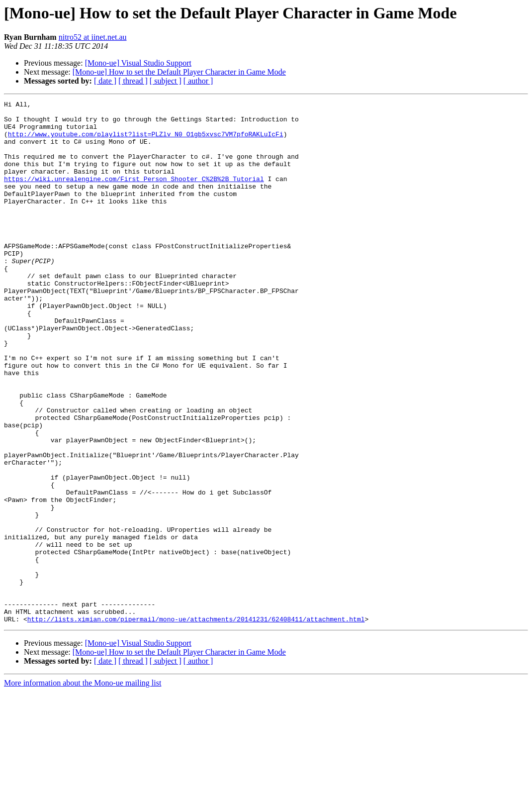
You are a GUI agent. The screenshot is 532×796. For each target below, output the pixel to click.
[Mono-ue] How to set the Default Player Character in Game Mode (179, 72)
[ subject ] (166, 81)
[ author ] (198, 81)
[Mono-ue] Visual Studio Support (138, 63)
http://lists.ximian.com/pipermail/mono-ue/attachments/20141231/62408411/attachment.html (196, 723)
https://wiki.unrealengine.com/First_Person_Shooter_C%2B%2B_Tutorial (134, 195)
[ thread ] (133, 81)
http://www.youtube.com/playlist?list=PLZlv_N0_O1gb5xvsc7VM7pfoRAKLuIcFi (146, 141)
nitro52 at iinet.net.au (93, 37)
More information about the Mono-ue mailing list (83, 787)
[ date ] (105, 81)
